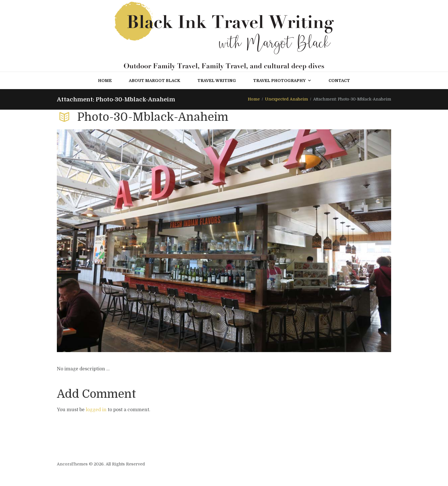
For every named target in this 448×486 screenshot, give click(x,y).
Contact (339, 81)
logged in (96, 410)
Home (105, 81)
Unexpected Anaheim (286, 99)
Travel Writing (217, 81)
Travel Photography (282, 81)
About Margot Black (155, 81)
